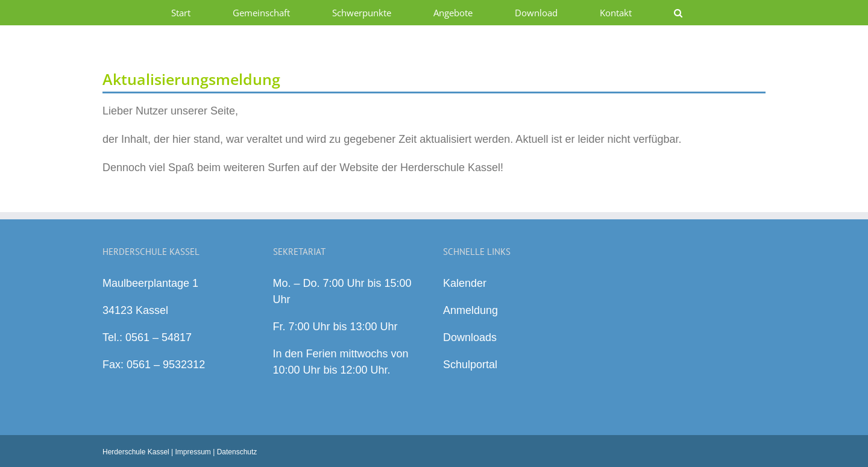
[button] (678, 13)
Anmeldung (470, 310)
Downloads (470, 337)
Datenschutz (237, 452)
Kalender (465, 283)
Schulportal (470, 365)
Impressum (193, 452)
